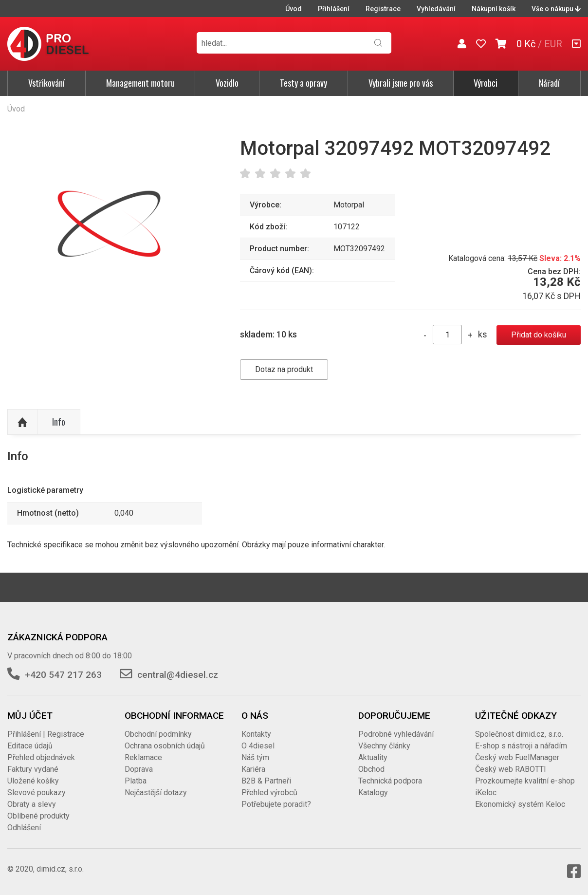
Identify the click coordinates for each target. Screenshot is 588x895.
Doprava (139, 769)
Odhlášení (24, 828)
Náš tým (255, 757)
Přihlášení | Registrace (46, 734)
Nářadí (549, 83)
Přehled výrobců (269, 792)
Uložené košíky (33, 781)
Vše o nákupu (556, 9)
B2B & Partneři (266, 781)
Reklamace (143, 757)
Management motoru (140, 83)
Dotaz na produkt (284, 369)
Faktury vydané (33, 769)
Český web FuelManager (517, 757)
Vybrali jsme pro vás (401, 83)
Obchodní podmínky (158, 734)
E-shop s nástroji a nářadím (521, 746)
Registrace (383, 9)
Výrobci (486, 83)
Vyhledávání (436, 9)
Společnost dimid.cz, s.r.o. (519, 734)
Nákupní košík (494, 9)
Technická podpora (390, 781)
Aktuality (373, 757)
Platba (136, 781)
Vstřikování (46, 83)
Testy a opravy (303, 83)
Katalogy (373, 792)
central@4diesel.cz (178, 675)
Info (59, 422)
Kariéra (253, 769)
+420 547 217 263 (63, 675)
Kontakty (256, 734)
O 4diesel (258, 746)
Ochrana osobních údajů (165, 746)
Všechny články (384, 746)
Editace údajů (30, 746)
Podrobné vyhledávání (396, 734)
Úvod (294, 9)
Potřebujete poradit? (276, 804)
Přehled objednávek (41, 757)
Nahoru (22, 422)
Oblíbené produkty (38, 816)
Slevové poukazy (37, 792)
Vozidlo (227, 83)
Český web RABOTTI (511, 769)
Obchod (371, 769)
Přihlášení (334, 9)
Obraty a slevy (32, 804)
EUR (553, 44)
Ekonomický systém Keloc (520, 804)
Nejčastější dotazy (156, 792)
